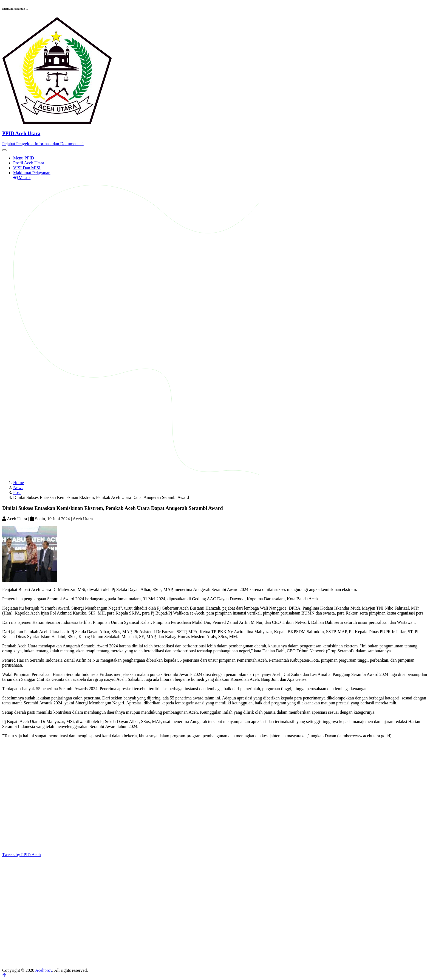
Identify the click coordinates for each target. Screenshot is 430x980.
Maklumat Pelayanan (32, 173)
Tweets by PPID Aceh (22, 855)
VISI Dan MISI (27, 168)
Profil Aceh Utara (29, 163)
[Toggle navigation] (4, 150)
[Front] (215, 133)
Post (17, 492)
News (18, 488)
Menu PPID (24, 158)
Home (19, 483)
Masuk (22, 178)
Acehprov (44, 970)
